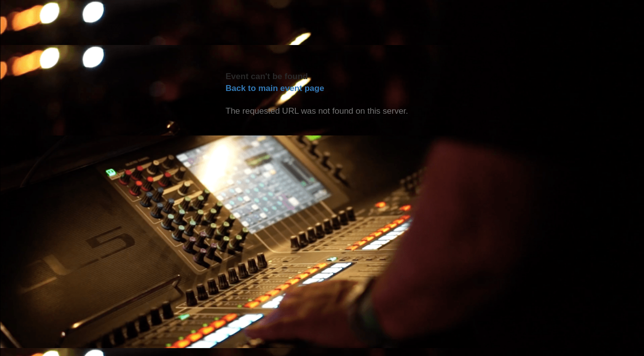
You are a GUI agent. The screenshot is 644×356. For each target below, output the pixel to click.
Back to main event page (275, 88)
